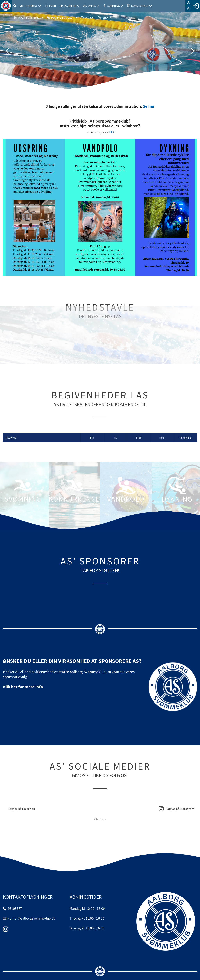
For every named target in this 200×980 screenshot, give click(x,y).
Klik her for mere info (23, 687)
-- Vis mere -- (100, 819)
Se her (149, 106)
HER (112, 132)
